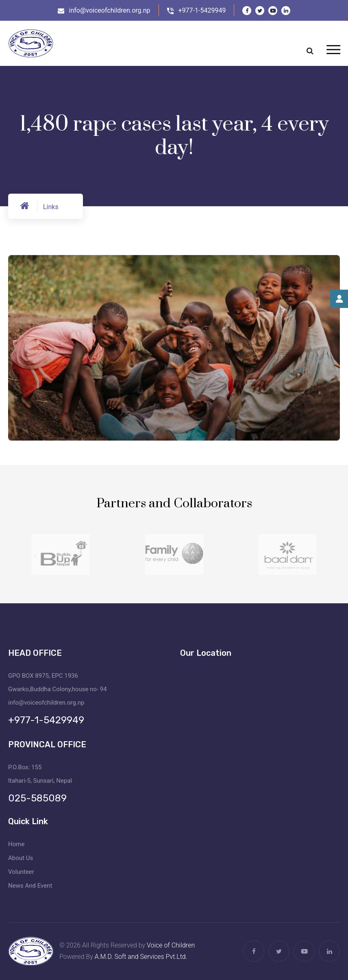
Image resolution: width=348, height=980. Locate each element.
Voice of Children (171, 945)
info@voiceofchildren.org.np (110, 10)
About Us (21, 858)
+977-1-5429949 (202, 10)
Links (51, 207)
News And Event (30, 886)
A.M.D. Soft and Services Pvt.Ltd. (141, 957)
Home (16, 844)
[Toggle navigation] (333, 50)
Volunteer (21, 872)
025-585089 (37, 798)
